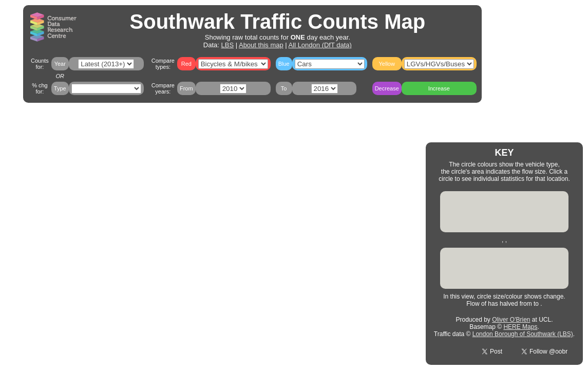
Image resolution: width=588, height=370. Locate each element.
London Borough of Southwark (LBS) (523, 334)
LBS (228, 45)
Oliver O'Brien (511, 320)
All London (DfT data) (320, 45)
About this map (261, 45)
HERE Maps (520, 327)
